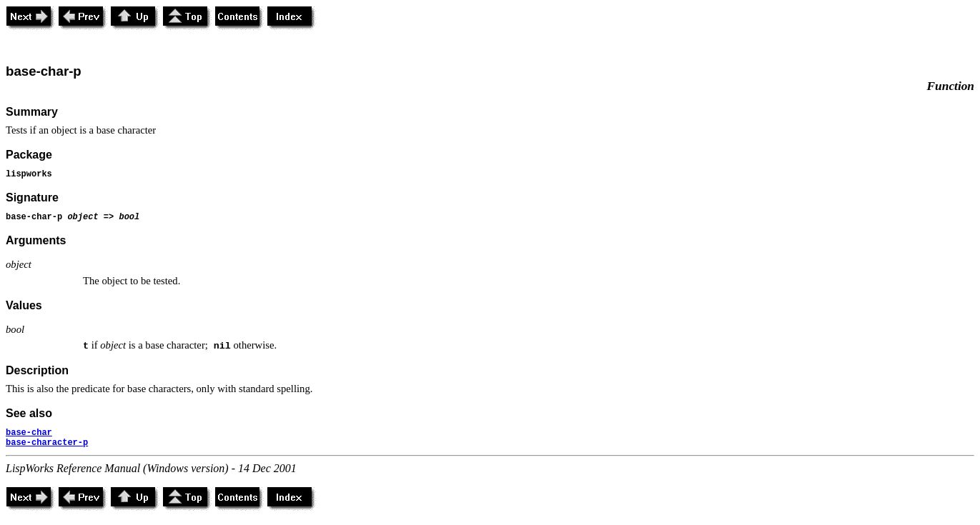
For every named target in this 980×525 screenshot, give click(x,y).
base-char (29, 433)
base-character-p (47, 443)
